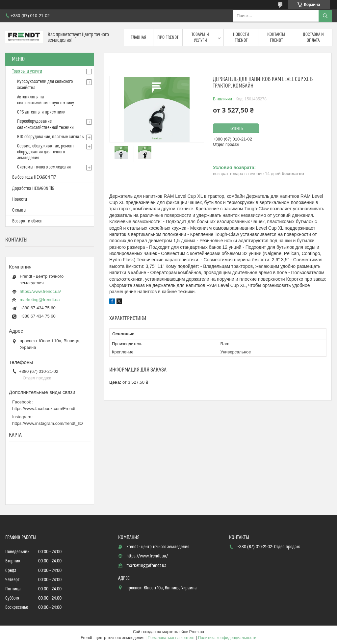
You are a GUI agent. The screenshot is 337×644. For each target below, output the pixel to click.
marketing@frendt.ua (40, 300)
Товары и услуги (200, 38)
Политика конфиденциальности (227, 638)
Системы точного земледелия (44, 167)
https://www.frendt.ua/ (40, 291)
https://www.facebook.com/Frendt (44, 409)
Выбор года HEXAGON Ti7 (34, 177)
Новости (20, 199)
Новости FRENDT (241, 38)
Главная (139, 38)
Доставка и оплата (313, 38)
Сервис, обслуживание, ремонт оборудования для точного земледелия (46, 152)
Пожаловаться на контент (171, 638)
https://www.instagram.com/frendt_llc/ (48, 423)
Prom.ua (197, 632)
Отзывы (19, 210)
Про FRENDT (168, 38)
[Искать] (325, 16)
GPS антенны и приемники (41, 112)
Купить (236, 129)
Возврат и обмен (27, 221)
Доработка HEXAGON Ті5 (33, 189)
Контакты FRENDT (276, 38)
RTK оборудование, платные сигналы (51, 137)
